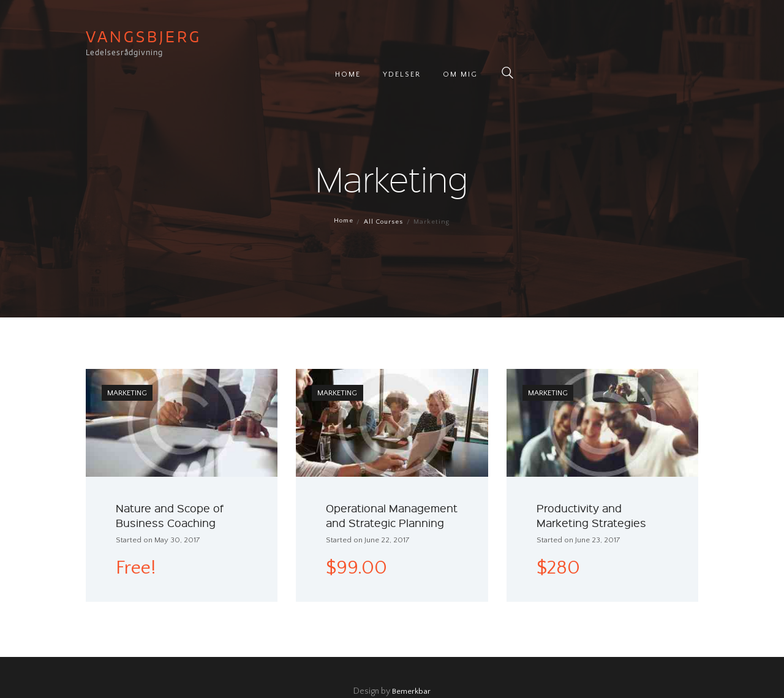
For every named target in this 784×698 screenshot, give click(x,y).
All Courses (384, 194)
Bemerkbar (412, 664)
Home (342, 194)
